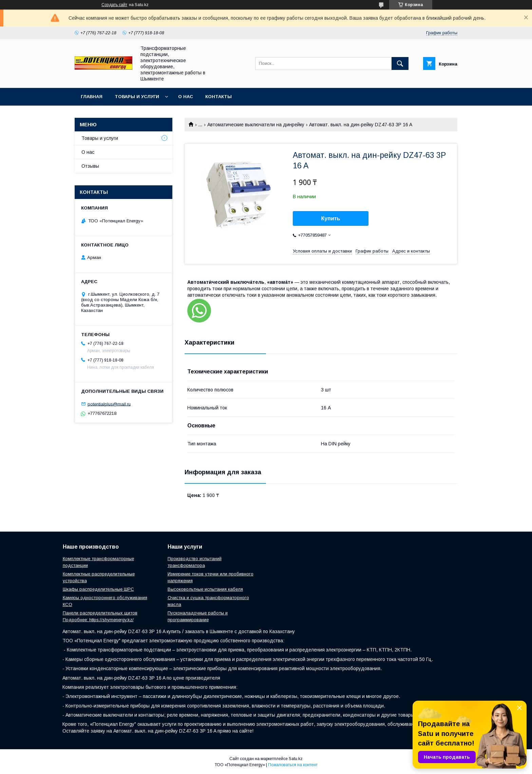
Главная (92, 97)
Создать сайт (114, 5)
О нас (186, 97)
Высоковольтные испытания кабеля (205, 589)
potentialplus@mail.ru (109, 404)
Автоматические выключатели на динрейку (256, 125)
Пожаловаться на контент (293, 765)
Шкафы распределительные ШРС (98, 589)
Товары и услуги (137, 97)
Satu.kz (296, 759)
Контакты (218, 97)
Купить (331, 218)
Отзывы (90, 166)
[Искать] (400, 63)
